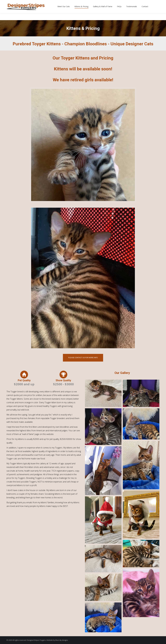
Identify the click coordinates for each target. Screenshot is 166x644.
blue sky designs (62, 640)
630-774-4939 (16, 4)
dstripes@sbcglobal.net (42, 4)
